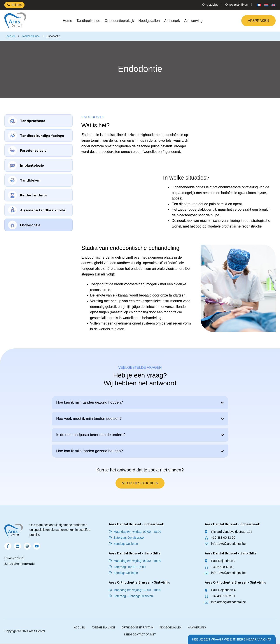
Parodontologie (33, 151)
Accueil (11, 36)
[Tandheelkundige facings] (12, 136)
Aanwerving (193, 21)
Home (67, 21)
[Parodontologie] (12, 150)
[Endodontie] (12, 225)
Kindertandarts (34, 195)
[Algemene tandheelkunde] (12, 210)
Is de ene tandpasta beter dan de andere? (91, 435)
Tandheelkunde (88, 21)
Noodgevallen (149, 21)
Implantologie (32, 165)
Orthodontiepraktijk (119, 21)
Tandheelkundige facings (42, 136)
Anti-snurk (172, 21)
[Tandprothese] (12, 121)
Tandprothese (33, 121)
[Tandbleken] (12, 180)
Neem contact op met (140, 635)
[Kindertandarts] (12, 195)
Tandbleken (30, 180)
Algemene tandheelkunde (43, 210)
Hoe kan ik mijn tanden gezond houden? (89, 402)
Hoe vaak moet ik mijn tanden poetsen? (89, 419)
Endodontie (30, 225)
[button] (140, 403)
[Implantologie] (12, 165)
